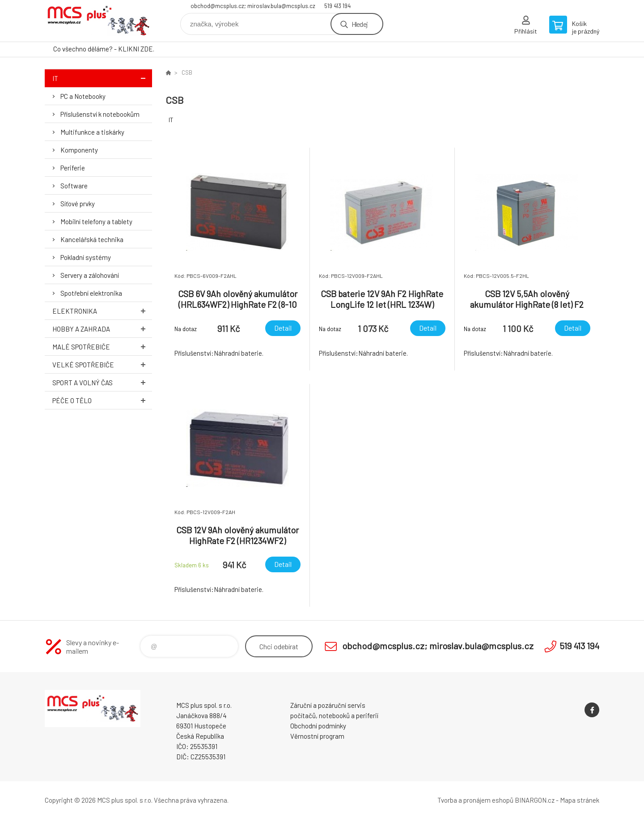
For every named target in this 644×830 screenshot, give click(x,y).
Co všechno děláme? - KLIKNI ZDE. (104, 49)
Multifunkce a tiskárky (92, 132)
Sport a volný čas (102, 382)
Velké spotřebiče (102, 364)
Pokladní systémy (86, 257)
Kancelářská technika (92, 239)
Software (74, 186)
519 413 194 (337, 6)
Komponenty (79, 150)
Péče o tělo (102, 400)
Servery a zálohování (90, 275)
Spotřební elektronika (91, 293)
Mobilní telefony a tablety (96, 221)
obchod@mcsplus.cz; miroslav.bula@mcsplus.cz (253, 6)
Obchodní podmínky (318, 726)
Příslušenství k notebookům (100, 114)
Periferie (73, 168)
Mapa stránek (580, 800)
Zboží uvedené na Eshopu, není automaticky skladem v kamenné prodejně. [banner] (98, 21)
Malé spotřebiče (102, 347)
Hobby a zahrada (102, 329)
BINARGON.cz (535, 800)
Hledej (360, 24)
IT (102, 78)
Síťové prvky (78, 204)
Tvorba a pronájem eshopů (475, 800)
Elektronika (102, 311)
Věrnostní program (317, 736)
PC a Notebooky (83, 96)
